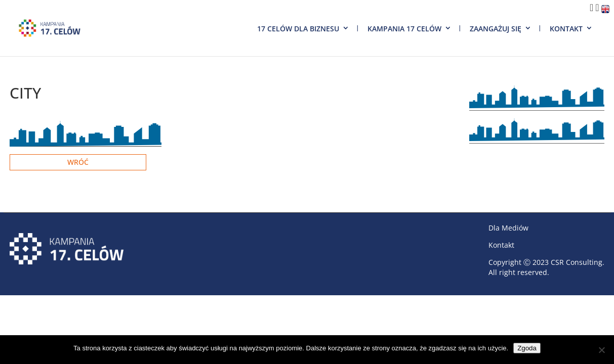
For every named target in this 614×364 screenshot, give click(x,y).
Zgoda (527, 348)
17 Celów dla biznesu (298, 29)
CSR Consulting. (578, 262)
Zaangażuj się (496, 29)
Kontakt (566, 29)
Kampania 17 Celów (404, 29)
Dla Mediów (508, 228)
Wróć (78, 162)
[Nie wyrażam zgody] (601, 350)
